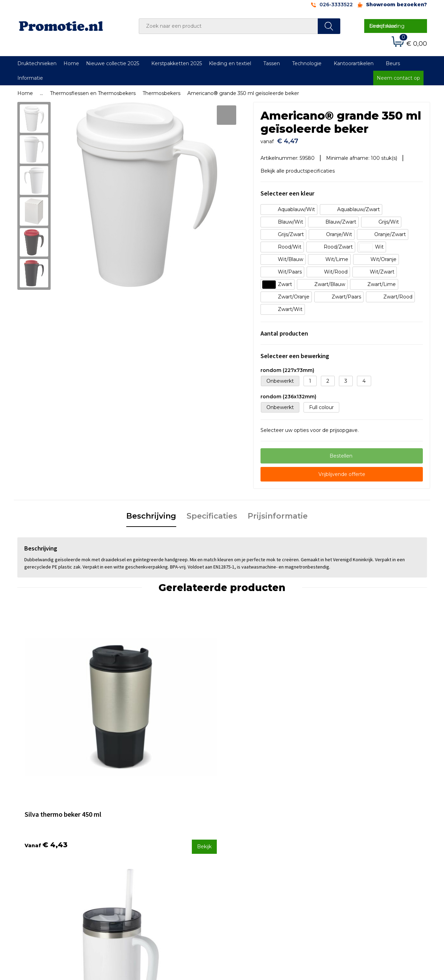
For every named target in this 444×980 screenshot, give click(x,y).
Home (71, 63)
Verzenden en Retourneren (264, 857)
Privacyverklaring (353, 857)
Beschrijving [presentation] (151, 513)
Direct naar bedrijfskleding (387, 26)
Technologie (307, 63)
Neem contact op (398, 78)
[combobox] (228, 26)
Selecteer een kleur (287, 190)
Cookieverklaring (352, 848)
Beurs (393, 63)
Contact (240, 839)
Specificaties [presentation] (212, 513)
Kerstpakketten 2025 (177, 63)
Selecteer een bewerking (295, 352)
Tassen (272, 63)
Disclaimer (345, 866)
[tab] (151, 513)
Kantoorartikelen (354, 63)
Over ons (140, 839)
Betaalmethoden (251, 848)
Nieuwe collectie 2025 (113, 63)
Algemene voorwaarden (361, 839)
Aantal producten (284, 330)
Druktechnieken (37, 63)
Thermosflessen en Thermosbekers (93, 93)
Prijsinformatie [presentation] (278, 513)
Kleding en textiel (230, 63)
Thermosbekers (161, 93)
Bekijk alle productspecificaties (300, 168)
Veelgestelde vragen (154, 848)
